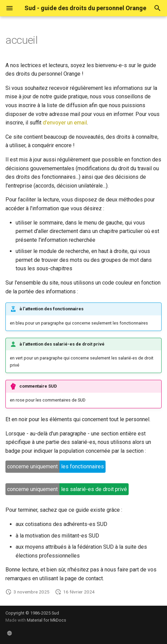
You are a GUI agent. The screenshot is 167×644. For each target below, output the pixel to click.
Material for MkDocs (47, 620)
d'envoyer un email (65, 123)
